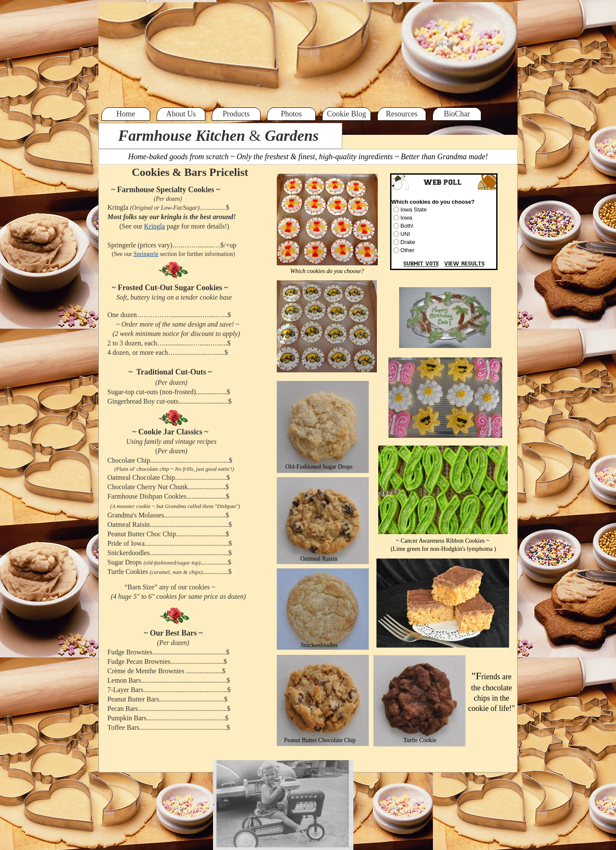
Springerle (146, 254)
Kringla (155, 226)
